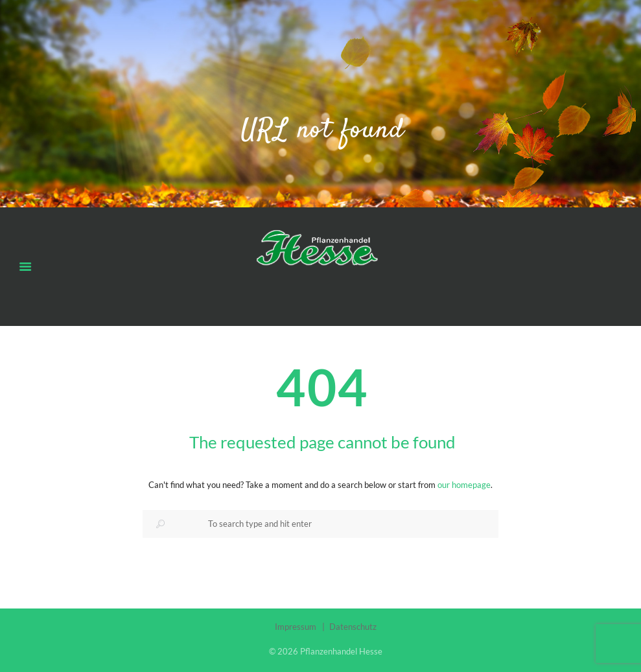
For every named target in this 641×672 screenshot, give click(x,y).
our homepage (464, 485)
